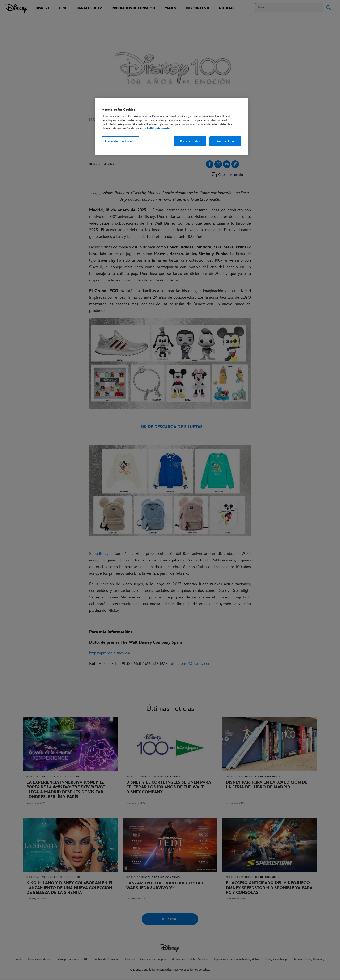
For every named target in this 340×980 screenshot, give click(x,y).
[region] (172, 126)
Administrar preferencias (121, 141)
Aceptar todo (225, 141)
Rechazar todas (190, 141)
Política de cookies (159, 129)
